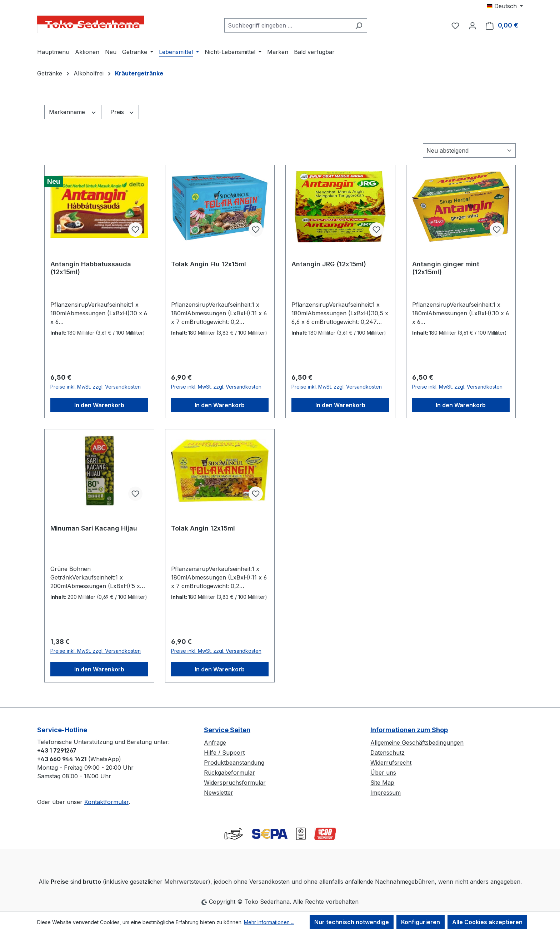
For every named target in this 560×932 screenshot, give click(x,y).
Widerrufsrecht (391, 763)
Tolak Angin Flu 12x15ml (209, 264)
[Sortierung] (469, 151)
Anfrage (215, 743)
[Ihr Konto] (472, 25)
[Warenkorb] (502, 25)
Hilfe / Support (224, 753)
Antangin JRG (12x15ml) (329, 264)
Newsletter (219, 793)
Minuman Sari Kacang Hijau (94, 528)
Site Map (382, 783)
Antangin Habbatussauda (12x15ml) (91, 268)
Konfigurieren (421, 922)
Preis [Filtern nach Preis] (122, 112)
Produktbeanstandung (234, 763)
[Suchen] (359, 25)
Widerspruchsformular (235, 783)
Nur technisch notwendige (352, 922)
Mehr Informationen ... (269, 922)
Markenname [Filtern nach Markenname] (73, 112)
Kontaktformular (106, 802)
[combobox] (287, 25)
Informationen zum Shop (409, 730)
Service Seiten (227, 730)
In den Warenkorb (99, 405)
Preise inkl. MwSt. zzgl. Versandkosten (96, 387)
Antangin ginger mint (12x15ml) (446, 268)
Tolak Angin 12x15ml (203, 528)
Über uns (383, 773)
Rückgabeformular (229, 773)
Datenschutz (387, 753)
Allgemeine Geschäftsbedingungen (417, 743)
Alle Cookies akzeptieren (487, 922)
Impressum (386, 793)
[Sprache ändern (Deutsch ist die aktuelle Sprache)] (505, 6)
